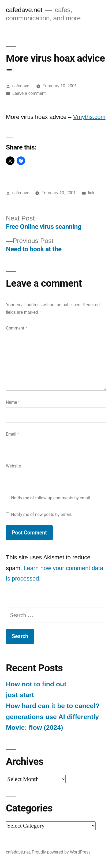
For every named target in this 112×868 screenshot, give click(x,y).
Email (12, 434)
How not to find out (36, 684)
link (91, 193)
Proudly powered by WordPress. (62, 852)
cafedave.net (24, 10)
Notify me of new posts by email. (41, 515)
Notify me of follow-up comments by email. (51, 498)
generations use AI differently (52, 717)
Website (13, 466)
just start (20, 695)
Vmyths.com (89, 117)
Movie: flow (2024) (34, 727)
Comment (16, 328)
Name (13, 402)
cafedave (21, 86)
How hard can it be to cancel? (53, 706)
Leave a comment (29, 93)
